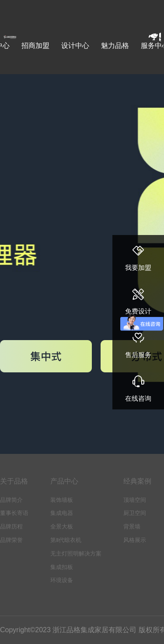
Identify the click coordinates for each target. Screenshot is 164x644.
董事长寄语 (14, 513)
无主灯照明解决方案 (76, 554)
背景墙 (132, 526)
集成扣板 (62, 567)
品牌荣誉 (11, 540)
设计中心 (75, 46)
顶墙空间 (135, 500)
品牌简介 (11, 500)
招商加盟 (35, 46)
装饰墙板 (62, 500)
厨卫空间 (135, 513)
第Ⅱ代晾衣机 (66, 540)
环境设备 (62, 580)
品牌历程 (11, 526)
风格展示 (135, 540)
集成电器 (62, 513)
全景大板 (62, 526)
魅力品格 (115, 46)
